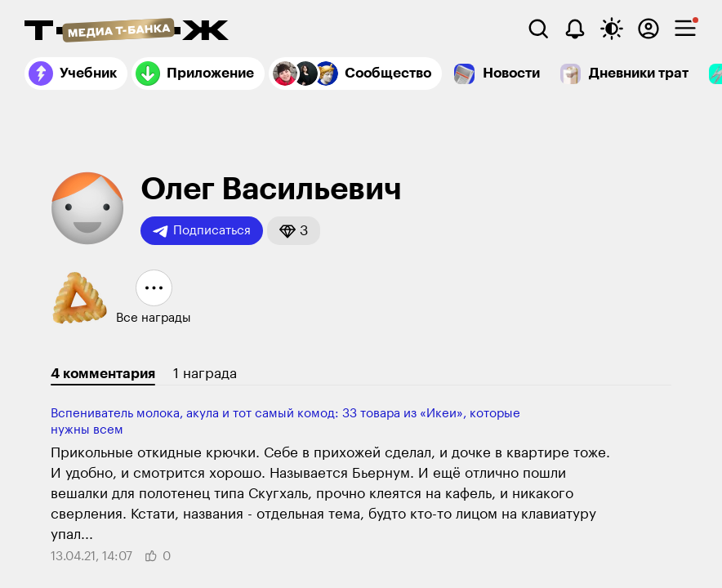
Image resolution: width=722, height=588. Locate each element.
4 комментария (103, 374)
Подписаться (202, 231)
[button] (294, 231)
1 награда (205, 374)
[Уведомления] (575, 29)
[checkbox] (685, 29)
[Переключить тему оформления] (612, 29)
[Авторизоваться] (648, 29)
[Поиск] (538, 29)
